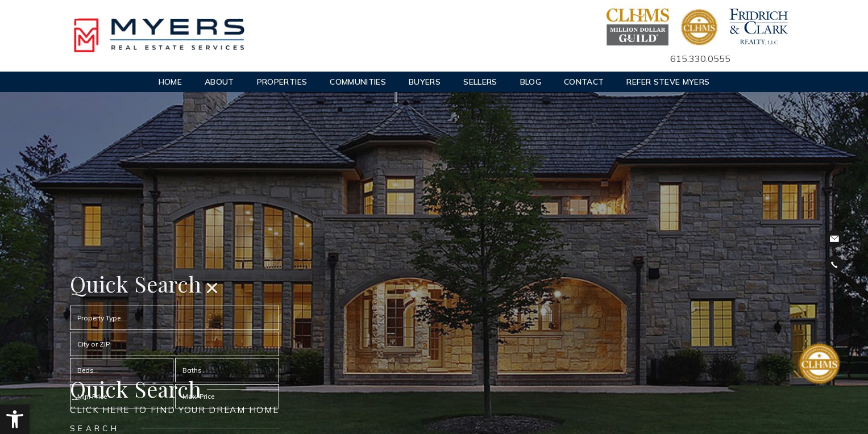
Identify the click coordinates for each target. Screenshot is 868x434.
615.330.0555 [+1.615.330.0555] (700, 59)
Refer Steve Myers (668, 82)
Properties (282, 82)
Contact (584, 82)
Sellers (480, 82)
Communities (358, 82)
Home (170, 82)
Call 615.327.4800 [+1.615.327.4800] (834, 265)
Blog (531, 82)
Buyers (425, 82)
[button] (15, 419)
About (219, 82)
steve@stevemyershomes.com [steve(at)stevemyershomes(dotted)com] (834, 239)
